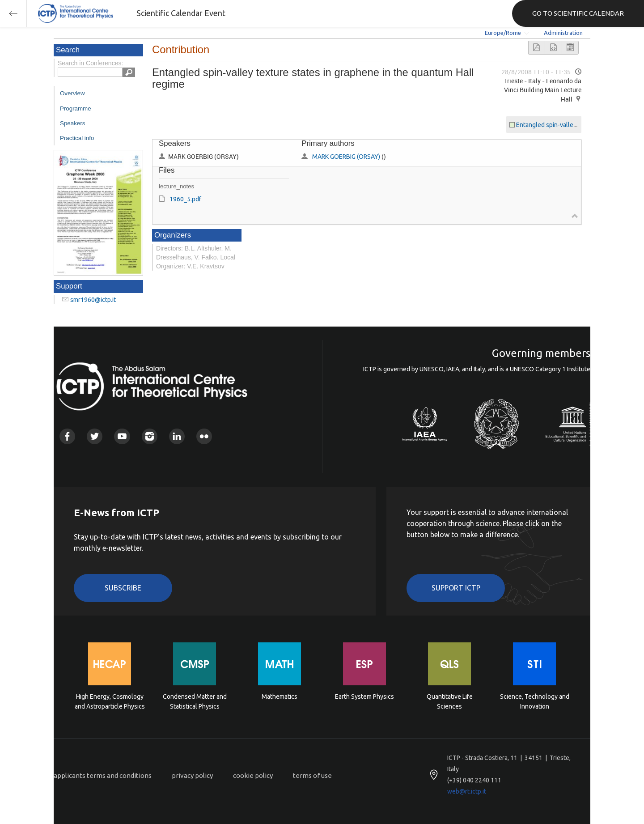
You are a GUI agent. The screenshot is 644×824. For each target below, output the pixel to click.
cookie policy (253, 775)
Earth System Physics (364, 697)
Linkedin (177, 436)
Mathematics (280, 697)
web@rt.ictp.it (467, 791)
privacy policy (192, 775)
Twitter (95, 436)
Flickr (204, 436)
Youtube (122, 436)
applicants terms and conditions (103, 775)
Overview (72, 93)
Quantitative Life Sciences (450, 701)
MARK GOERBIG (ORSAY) (346, 157)
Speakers (72, 123)
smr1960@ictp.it (93, 300)
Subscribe (123, 588)
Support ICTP (456, 588)
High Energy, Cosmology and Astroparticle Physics (110, 701)
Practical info (77, 138)
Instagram (150, 436)
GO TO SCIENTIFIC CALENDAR (578, 13)
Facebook (67, 436)
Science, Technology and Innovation (535, 701)
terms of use (312, 775)
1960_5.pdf (185, 199)
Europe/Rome (503, 33)
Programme (76, 108)
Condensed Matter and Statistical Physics (195, 701)
